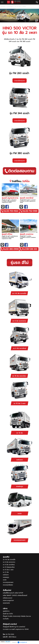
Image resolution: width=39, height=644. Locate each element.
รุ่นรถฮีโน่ (10, 7)
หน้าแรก (3, 7)
